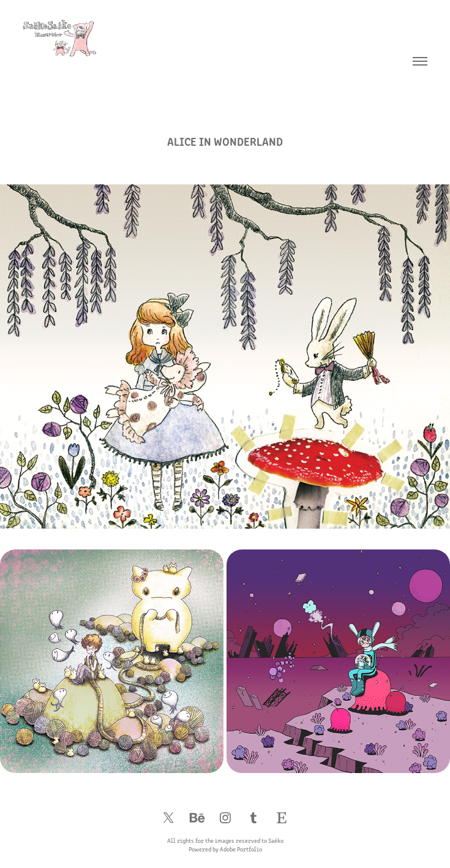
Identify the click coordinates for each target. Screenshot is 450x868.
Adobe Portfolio (241, 849)
